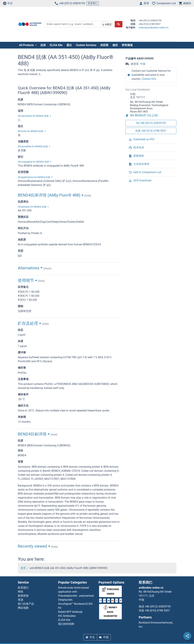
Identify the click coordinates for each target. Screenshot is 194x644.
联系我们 (93, 3)
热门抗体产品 (26, 604)
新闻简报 (23, 596)
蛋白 (69, 45)
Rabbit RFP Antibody (70, 612)
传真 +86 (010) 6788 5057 (151, 131)
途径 (115, 45)
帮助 (20, 592)
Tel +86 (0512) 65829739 (151, 123)
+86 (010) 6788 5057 (157, 610)
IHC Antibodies (67, 616)
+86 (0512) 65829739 (70, 3)
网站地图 (23, 608)
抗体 (43, 45)
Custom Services (86, 45)
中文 (8, 3)
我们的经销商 (66, 624)
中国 (143, 64)
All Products (27, 45)
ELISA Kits (56, 45)
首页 (23, 568)
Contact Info (149, 79)
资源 (20, 600)
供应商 (104, 45)
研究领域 (127, 45)
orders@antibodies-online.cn (154, 28)
